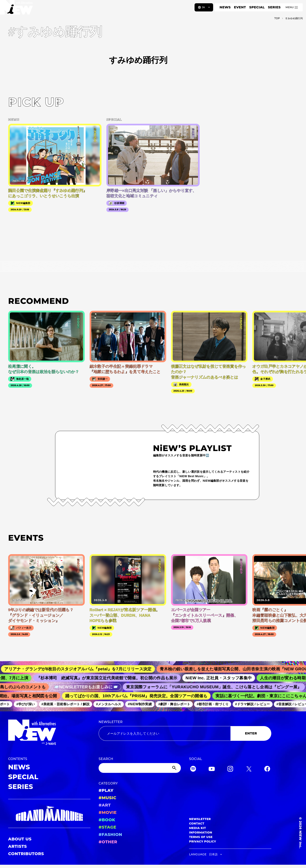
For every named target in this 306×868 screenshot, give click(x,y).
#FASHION (110, 835)
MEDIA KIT (198, 828)
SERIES (274, 7)
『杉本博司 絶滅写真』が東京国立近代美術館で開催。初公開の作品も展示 (110, 678)
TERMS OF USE (201, 837)
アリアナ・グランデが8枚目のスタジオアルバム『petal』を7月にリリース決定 (82, 669)
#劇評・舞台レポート (177, 704)
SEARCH (106, 759)
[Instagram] (230, 769)
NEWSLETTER (111, 722)
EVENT (240, 7)
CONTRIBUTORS (26, 854)
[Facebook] (267, 769)
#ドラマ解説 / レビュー (255, 704)
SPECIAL (257, 7)
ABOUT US (20, 839)
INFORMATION (201, 832)
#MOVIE (108, 812)
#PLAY (106, 790)
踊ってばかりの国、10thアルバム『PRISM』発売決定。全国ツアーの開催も (139, 696)
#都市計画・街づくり (215, 704)
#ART (105, 805)
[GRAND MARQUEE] (49, 814)
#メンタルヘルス (111, 704)
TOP (277, 18)
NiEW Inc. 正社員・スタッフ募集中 (222, 678)
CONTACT (197, 823)
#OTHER (108, 842)
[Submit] (175, 768)
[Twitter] (249, 769)
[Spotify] (193, 769)
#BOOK (107, 820)
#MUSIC (107, 798)
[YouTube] (212, 769)
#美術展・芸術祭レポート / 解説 (68, 704)
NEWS (225, 7)
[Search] (140, 768)
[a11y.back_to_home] (17, 9)
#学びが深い (28, 704)
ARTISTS (18, 846)
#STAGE (107, 827)
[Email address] (165, 733)
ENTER (251, 733)
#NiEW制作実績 (142, 704)
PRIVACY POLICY (203, 841)
